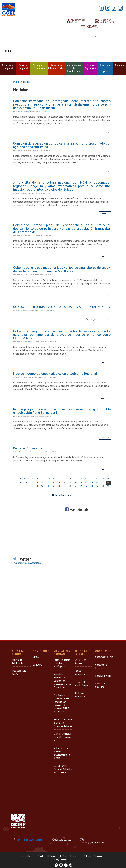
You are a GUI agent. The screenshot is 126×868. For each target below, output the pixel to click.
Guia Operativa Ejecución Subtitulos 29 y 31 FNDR (63, 769)
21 (26, 482)
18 (103, 478)
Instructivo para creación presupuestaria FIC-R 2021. (62, 753)
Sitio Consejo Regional (81, 661)
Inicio (16, 82)
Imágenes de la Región (19, 673)
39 (48, 486)
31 (81, 482)
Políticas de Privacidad (70, 856)
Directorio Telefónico (47, 856)
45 (81, 486)
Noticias (25, 82)
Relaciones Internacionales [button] (56, 67)
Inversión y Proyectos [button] (105, 68)
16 (92, 478)
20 (20, 482)
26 (53, 482)
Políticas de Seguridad (93, 856)
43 (70, 486)
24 (42, 482)
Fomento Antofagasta (80, 673)
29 (70, 482)
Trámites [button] (119, 65)
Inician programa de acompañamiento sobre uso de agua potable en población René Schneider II (62, 411)
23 (37, 482)
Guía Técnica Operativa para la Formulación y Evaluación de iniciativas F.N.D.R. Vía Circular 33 (62, 703)
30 (75, 482)
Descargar (91, 319)
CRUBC (36, 657)
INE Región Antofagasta (80, 695)
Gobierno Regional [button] (23, 67)
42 (64, 486)
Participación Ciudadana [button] (39, 67)
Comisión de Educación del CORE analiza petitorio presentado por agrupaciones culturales (62, 145)
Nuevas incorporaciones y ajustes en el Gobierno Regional (55, 374)
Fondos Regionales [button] (90, 67)
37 (37, 486)
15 (86, 478)
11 (64, 478)
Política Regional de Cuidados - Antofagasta (63, 663)
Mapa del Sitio (27, 856)
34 (97, 482)
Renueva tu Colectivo (100, 685)
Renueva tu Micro (103, 676)
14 (81, 478)
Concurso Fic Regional (101, 666)
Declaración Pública (28, 448)
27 (59, 482)
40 (53, 486)
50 (108, 486)
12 (70, 478)
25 (48, 482)
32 (86, 482)
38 (42, 486)
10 (59, 478)
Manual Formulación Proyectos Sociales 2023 (63, 737)
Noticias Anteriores (62, 495)
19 (108, 478)
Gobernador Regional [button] (8, 67)
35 (103, 482)
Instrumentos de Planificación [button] (74, 68)
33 (92, 482)
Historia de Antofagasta (17, 661)
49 (103, 486)
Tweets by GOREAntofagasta (28, 563)
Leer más (105, 132)
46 (86, 486)
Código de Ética (61, 859)
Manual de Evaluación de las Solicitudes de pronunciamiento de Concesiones (63, 681)
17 (97, 478)
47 (92, 486)
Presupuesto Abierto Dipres (81, 684)
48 (97, 486)
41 (59, 486)
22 (31, 482)
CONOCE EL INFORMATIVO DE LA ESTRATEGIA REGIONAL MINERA (61, 307)
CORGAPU (37, 665)
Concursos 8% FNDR (105, 657)
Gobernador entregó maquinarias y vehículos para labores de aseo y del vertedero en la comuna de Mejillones (62, 269)
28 (64, 482)
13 (75, 478)
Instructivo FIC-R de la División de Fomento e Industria (63, 723)
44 (75, 486)
